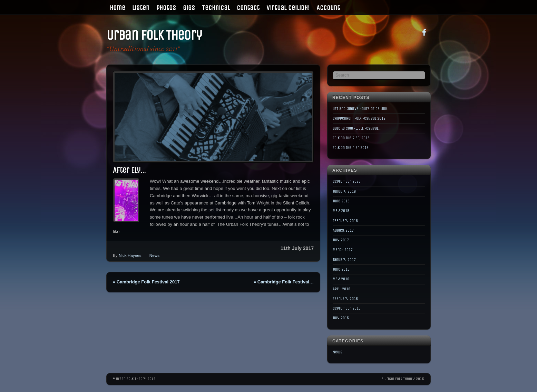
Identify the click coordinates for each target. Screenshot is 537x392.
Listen (141, 8)
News (154, 255)
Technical (216, 8)
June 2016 (341, 269)
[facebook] (424, 32)
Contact (248, 8)
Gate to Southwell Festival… (357, 128)
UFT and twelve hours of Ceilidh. (360, 109)
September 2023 (347, 181)
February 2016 (345, 299)
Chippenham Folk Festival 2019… (361, 118)
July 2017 (341, 240)
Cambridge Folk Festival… (284, 282)
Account (328, 8)
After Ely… (129, 170)
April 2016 (341, 289)
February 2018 (345, 221)
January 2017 (344, 260)
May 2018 (341, 211)
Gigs (189, 8)
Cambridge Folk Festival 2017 (146, 282)
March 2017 (343, 250)
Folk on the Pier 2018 (351, 148)
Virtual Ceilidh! (288, 8)
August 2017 (343, 230)
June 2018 (341, 201)
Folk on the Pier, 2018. (352, 138)
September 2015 (347, 308)
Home (118, 8)
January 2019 (344, 191)
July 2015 (341, 318)
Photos (166, 8)
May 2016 (341, 279)
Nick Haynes (130, 255)
